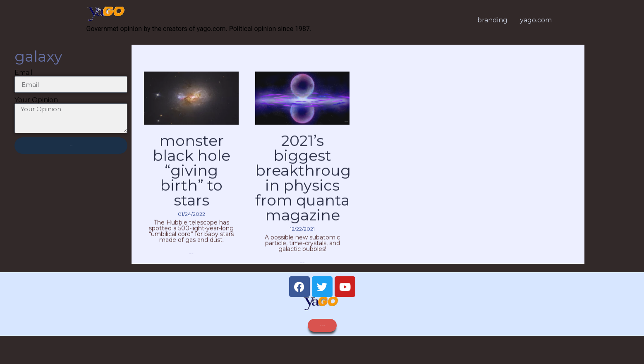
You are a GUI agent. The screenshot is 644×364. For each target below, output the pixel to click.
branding (492, 20)
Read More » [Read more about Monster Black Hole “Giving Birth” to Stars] (192, 266)
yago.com (536, 20)
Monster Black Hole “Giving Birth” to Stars (192, 182)
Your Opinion (36, 105)
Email (24, 77)
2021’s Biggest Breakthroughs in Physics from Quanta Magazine (312, 189)
